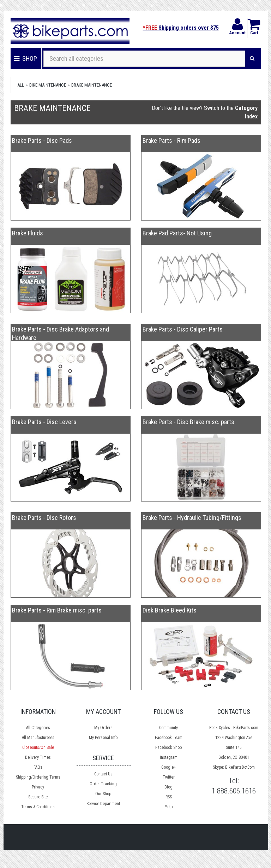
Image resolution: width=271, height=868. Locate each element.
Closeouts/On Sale (38, 747)
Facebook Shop (168, 747)
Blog (168, 787)
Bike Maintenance (48, 85)
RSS (169, 797)
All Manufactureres (38, 738)
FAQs (38, 767)
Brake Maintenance (92, 85)
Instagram (169, 757)
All (21, 85)
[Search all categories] (144, 59)
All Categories (38, 728)
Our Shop (103, 794)
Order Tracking (103, 784)
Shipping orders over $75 (181, 28)
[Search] (252, 59)
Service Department (103, 804)
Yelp (169, 807)
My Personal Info (103, 738)
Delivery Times (38, 757)
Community (168, 728)
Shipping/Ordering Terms (38, 777)
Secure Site (38, 797)
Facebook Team (169, 738)
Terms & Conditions (38, 807)
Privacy (38, 787)
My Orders (103, 728)
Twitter (169, 777)
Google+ (168, 767)
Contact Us (103, 774)
